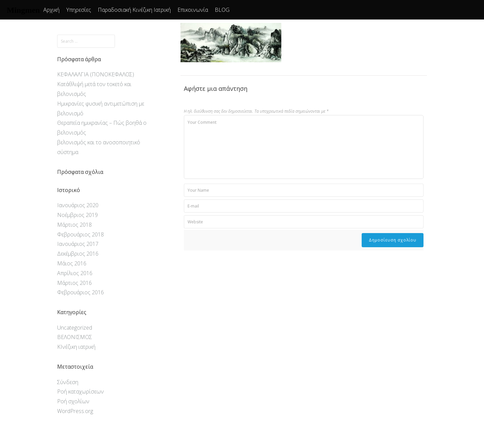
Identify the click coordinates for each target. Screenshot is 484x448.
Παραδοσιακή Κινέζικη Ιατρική (134, 10)
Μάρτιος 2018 (74, 225)
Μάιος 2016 (72, 263)
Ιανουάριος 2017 (78, 244)
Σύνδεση (68, 382)
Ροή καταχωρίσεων (80, 391)
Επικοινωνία (193, 10)
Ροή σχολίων (73, 401)
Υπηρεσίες (79, 10)
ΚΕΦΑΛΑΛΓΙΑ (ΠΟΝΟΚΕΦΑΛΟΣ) (96, 74)
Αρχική (51, 10)
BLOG (222, 10)
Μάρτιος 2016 (74, 283)
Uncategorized (75, 328)
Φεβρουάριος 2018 (80, 234)
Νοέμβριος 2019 (77, 215)
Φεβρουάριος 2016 (80, 292)
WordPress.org (75, 411)
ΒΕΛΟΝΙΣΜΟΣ (75, 337)
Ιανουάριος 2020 (78, 205)
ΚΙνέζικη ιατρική (76, 347)
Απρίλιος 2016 (75, 273)
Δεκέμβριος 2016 (78, 254)
